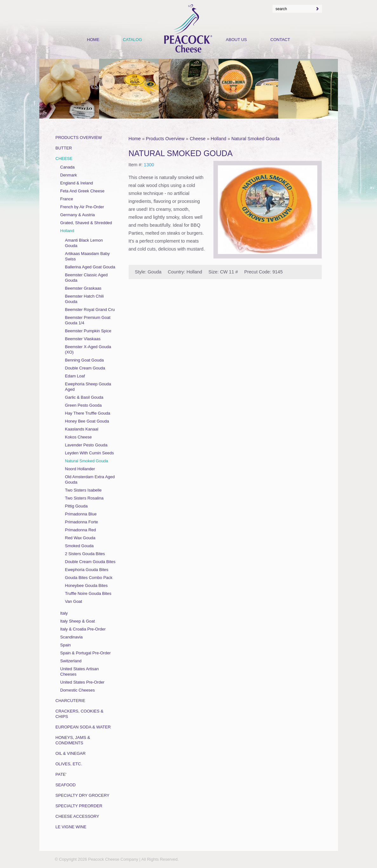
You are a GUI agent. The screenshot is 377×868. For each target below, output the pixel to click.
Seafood (66, 785)
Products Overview (165, 139)
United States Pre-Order (82, 682)
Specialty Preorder (79, 806)
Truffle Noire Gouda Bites (88, 593)
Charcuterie (71, 701)
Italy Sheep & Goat (78, 621)
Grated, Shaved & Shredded (86, 223)
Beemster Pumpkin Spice (88, 331)
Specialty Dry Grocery (83, 795)
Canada (68, 167)
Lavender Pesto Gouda (86, 445)
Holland (218, 139)
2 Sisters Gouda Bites (85, 554)
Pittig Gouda (77, 506)
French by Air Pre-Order (82, 207)
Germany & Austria (78, 215)
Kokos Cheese (79, 437)
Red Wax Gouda (80, 538)
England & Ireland (77, 183)
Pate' (61, 774)
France (67, 199)
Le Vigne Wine (71, 827)
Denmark (69, 175)
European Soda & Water (83, 727)
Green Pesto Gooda (84, 405)
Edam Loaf (75, 376)
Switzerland (71, 661)
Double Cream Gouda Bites (90, 562)
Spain (66, 645)
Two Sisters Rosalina (84, 498)
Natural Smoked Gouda (256, 139)
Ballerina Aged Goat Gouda (90, 267)
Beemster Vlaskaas (83, 339)
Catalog (132, 40)
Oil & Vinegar (71, 753)
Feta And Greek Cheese (82, 191)
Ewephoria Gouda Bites (87, 570)
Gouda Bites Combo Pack (89, 578)
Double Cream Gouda (85, 368)
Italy (64, 613)
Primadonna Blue (81, 514)
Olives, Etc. (69, 764)
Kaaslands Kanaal (82, 429)
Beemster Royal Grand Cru (90, 310)
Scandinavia (72, 637)
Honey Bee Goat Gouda (87, 421)
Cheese (198, 139)
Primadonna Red (81, 530)
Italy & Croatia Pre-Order (83, 629)
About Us (236, 40)
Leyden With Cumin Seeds (90, 453)
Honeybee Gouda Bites (86, 586)
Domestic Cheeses (78, 690)
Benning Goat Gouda (84, 360)
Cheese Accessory (77, 816)
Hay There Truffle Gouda (88, 413)
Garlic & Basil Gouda (84, 397)
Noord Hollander (80, 469)
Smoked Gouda (79, 546)
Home (135, 139)
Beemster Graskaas (83, 288)
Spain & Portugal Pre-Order (86, 653)
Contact (280, 40)
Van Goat (74, 601)
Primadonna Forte (82, 522)
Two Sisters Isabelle (84, 490)
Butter (64, 148)
